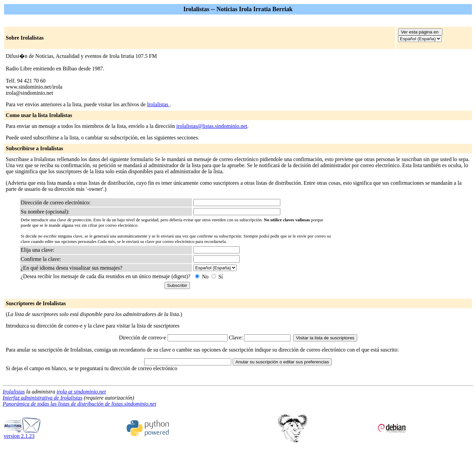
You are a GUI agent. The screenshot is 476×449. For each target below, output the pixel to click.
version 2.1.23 (22, 434)
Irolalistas (158, 104)
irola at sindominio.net (81, 392)
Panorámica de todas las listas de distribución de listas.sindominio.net (79, 404)
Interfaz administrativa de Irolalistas (42, 398)
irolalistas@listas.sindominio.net (212, 126)
